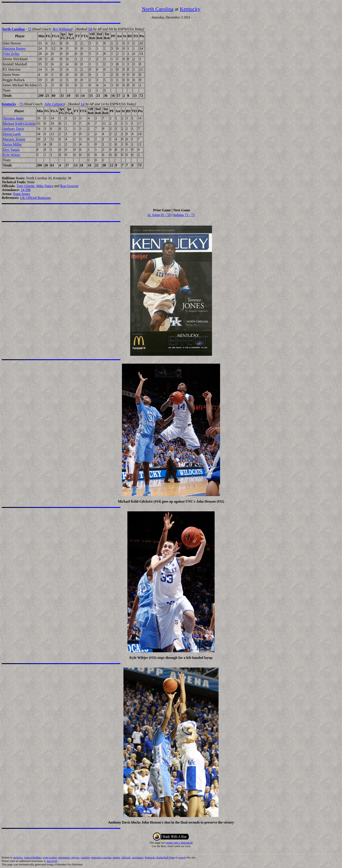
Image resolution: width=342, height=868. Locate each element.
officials (126, 857)
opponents (64, 857)
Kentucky (190, 9)
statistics (18, 857)
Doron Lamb (12, 134)
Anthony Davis (13, 129)
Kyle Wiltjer (11, 155)
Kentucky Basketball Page (160, 857)
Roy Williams (62, 29)
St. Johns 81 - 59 (159, 215)
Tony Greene (25, 186)
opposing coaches (101, 857)
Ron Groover (69, 186)
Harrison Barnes (14, 48)
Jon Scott (52, 861)
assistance (138, 857)
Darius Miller (12, 144)
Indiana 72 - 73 (184, 215)
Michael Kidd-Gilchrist (19, 123)
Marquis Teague (14, 139)
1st (83, 104)
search (182, 857)
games (116, 857)
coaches (85, 857)
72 (29, 29)
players (75, 857)
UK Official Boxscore (35, 198)
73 (21, 104)
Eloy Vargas (11, 150)
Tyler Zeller (11, 54)
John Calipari (54, 104)
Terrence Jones (13, 118)
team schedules (33, 857)
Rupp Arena (21, 194)
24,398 (26, 190)
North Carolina (158, 9)
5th (90, 29)
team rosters (50, 857)
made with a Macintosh (180, 843)
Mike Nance (45, 186)
